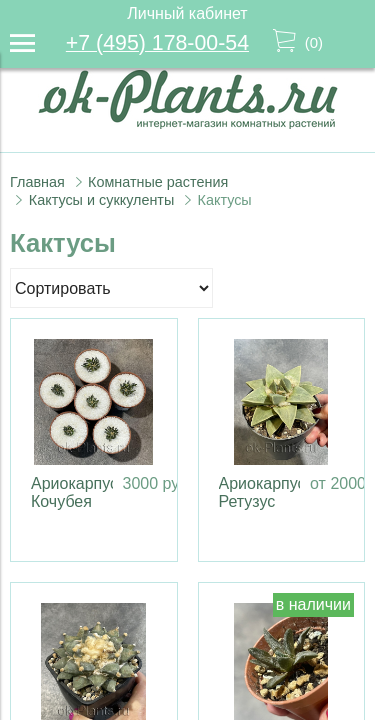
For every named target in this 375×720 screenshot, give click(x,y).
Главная (37, 182)
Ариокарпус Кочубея (74, 492)
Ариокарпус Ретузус (262, 492)
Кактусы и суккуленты (102, 200)
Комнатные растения (158, 182)
